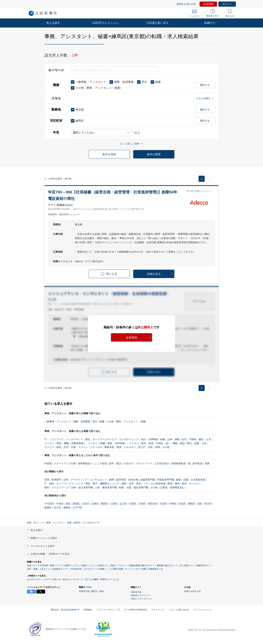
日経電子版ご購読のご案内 (91, 591)
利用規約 (88, 610)
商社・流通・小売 (197, 443)
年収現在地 (76, 569)
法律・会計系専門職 (82, 487)
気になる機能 (92, 579)
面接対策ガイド (204, 565)
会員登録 (208, 4)
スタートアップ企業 (65, 463)
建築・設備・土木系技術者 (191, 480)
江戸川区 (78, 508)
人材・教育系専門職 (106, 487)
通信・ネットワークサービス (101, 439)
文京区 (86, 504)
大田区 (142, 504)
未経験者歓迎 (179, 463)
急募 (207, 463)
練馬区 (77, 523)
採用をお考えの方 (186, 4)
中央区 (60, 504)
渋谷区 (163, 504)
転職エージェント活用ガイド (95, 565)
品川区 (123, 504)
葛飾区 (67, 508)
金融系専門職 (148, 480)
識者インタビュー (119, 565)
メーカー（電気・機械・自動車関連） (65, 443)
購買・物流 (174, 483)
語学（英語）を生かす (121, 463)
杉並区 (182, 504)
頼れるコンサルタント (73, 579)
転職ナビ (210, 23)
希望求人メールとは (110, 579)
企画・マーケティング (75, 480)
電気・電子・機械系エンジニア (102, 483)
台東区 (95, 504)
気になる (230, 13)
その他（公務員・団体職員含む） (169, 487)
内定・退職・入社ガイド (38, 569)
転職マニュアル (72, 565)
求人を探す (53, 23)
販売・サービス (190, 483)
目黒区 (133, 504)
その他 (166, 447)
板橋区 (48, 508)
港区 (68, 504)
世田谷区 (153, 504)
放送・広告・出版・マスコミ (72, 447)
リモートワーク (144, 463)
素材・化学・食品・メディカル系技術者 (144, 483)
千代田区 (49, 504)
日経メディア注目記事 (37, 565)
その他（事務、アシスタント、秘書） (127, 421)
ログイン (227, 4)
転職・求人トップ (35, 523)
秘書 (102, 421)
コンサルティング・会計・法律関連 (138, 439)
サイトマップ (158, 610)
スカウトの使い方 (52, 579)
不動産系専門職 (165, 480)
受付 (95, 421)
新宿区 (76, 504)
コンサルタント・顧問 (102, 480)
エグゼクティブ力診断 (94, 569)
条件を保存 (109, 154)
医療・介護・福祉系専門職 (134, 487)
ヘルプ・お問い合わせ (179, 610)
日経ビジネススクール (141, 599)
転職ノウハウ (56, 565)
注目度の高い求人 (158, 23)
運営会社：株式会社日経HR (65, 610)
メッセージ (194, 14)
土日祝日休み (162, 463)
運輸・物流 (179, 443)
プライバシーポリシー (108, 610)
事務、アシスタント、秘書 (59, 523)
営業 (47, 480)
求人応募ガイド (187, 565)
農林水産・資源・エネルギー (120, 447)
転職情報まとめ (156, 569)
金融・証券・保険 (170, 439)
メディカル (96, 447)
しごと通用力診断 (115, 569)
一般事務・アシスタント (58, 421)
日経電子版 (136, 592)
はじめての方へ (34, 579)
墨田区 (105, 504)
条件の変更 (154, 154)
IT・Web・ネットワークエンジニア (64, 483)
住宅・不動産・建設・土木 (196, 439)
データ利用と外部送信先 (136, 610)
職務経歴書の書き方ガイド (142, 565)
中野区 (173, 504)
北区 (200, 504)
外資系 (48, 463)
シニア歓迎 (101, 463)
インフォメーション (203, 610)
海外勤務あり (85, 463)
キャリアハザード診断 (136, 569)
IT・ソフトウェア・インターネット (64, 439)
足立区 (57, 508)
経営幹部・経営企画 (127, 480)
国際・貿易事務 (82, 421)
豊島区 (192, 504)
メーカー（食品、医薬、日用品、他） (150, 443)
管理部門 (56, 480)
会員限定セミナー (60, 569)
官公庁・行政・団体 (149, 447)
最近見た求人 (213, 13)
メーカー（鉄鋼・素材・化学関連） (107, 443)
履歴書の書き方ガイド (167, 565)
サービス (49, 447)
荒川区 (208, 504)
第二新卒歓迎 (195, 463)
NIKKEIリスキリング (140, 595)
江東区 (114, 504)
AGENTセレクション (105, 23)
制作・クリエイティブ (57, 487)
